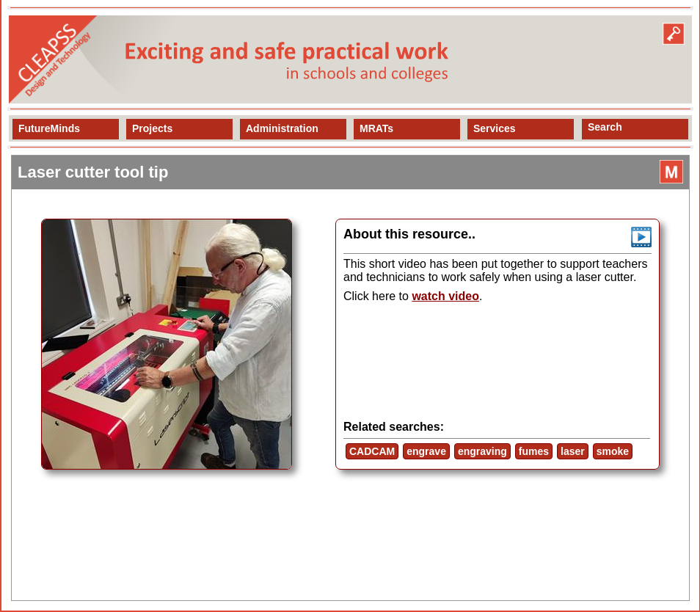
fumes (534, 451)
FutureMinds (49, 128)
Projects (152, 128)
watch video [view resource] (445, 296)
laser (573, 451)
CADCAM (372, 451)
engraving (482, 451)
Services (495, 128)
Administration (282, 128)
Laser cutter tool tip (93, 172)
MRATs (376, 128)
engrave (426, 451)
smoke (613, 451)
